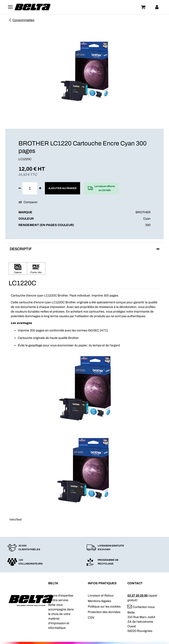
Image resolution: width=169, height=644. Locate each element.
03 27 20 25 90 (138, 596)
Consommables (21, 20)
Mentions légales (99, 601)
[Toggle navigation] (10, 7)
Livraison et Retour (101, 596)
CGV (91, 618)
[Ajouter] (40, 188)
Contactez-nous (141, 607)
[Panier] (143, 7)
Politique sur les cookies (104, 607)
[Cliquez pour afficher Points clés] (36, 269)
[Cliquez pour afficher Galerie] (18, 269)
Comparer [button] (28, 202)
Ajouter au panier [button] (62, 188)
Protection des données (104, 612)
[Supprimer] (20, 188)
